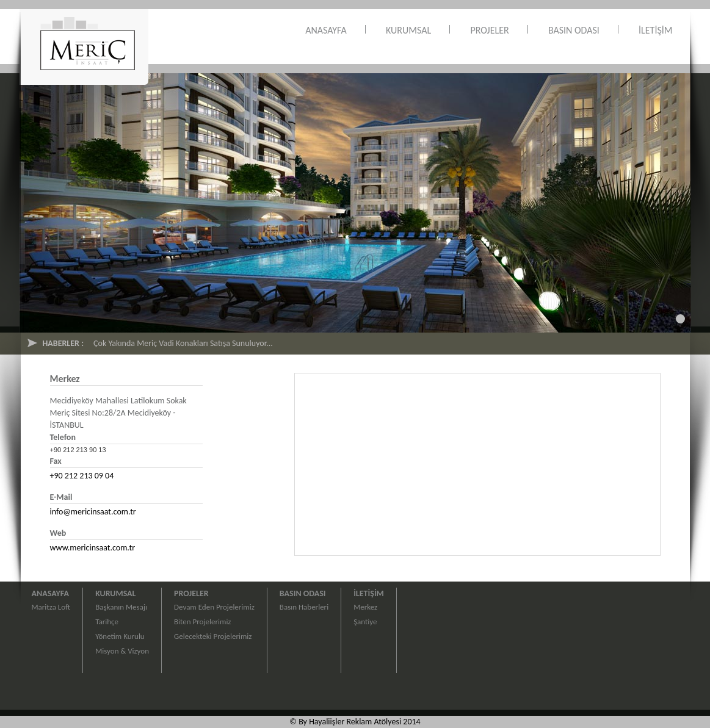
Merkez (365, 607)
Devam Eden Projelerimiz (214, 607)
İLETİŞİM (655, 30)
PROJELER (489, 30)
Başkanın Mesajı (121, 607)
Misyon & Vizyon (122, 651)
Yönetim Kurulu (120, 636)
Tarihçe (107, 622)
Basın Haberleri (304, 607)
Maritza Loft (51, 607)
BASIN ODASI (574, 30)
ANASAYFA (326, 30)
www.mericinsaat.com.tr (93, 548)
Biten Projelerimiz (202, 622)
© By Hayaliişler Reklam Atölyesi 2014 (355, 722)
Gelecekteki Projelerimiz (213, 636)
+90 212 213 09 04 (82, 476)
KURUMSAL (408, 30)
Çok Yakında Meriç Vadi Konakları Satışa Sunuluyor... (183, 343)
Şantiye (365, 622)
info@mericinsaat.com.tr (93, 512)
